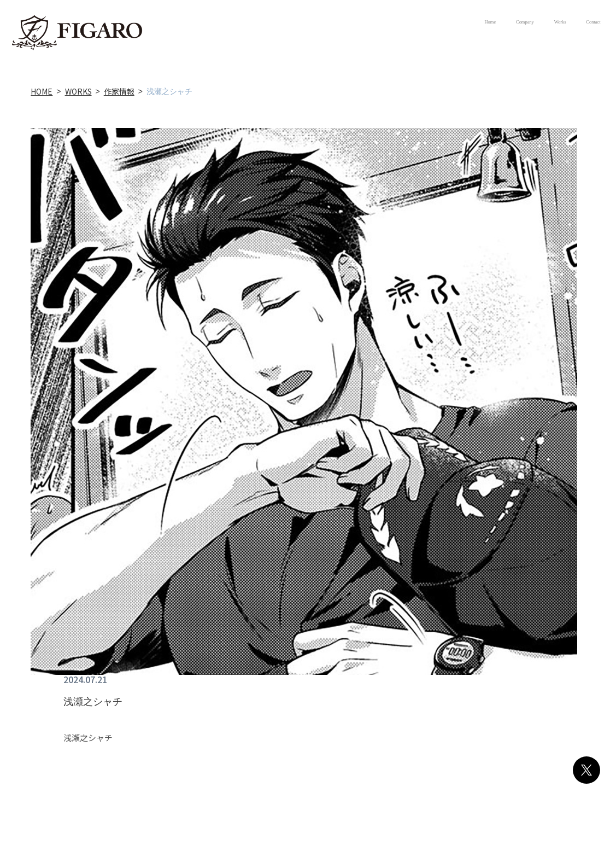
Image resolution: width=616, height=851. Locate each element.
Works (517, 22)
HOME (42, 91)
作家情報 (119, 91)
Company (452, 22)
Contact (579, 22)
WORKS (78, 91)
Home (389, 22)
